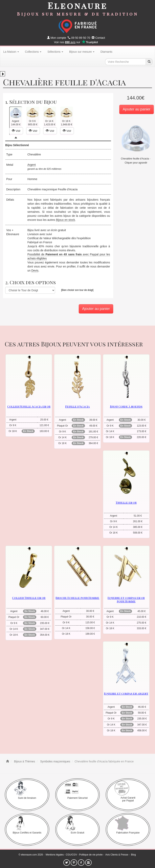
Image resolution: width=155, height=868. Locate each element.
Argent (32, 165)
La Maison (11, 52)
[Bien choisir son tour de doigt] (77, 290)
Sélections (55, 52)
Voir (16, 131)
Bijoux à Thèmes (24, 761)
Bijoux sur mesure (82, 52)
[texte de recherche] (125, 62)
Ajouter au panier (137, 109)
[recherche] (149, 62)
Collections (33, 52)
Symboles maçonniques (55, 761)
